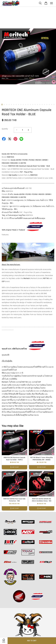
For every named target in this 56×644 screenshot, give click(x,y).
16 (37, 105)
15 (35, 105)
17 (40, 105)
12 (28, 105)
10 (23, 105)
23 (54, 105)
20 (47, 105)
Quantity (5, 129)
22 (52, 105)
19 (45, 105)
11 (26, 105)
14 (33, 105)
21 (49, 105)
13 (30, 105)
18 (42, 105)
